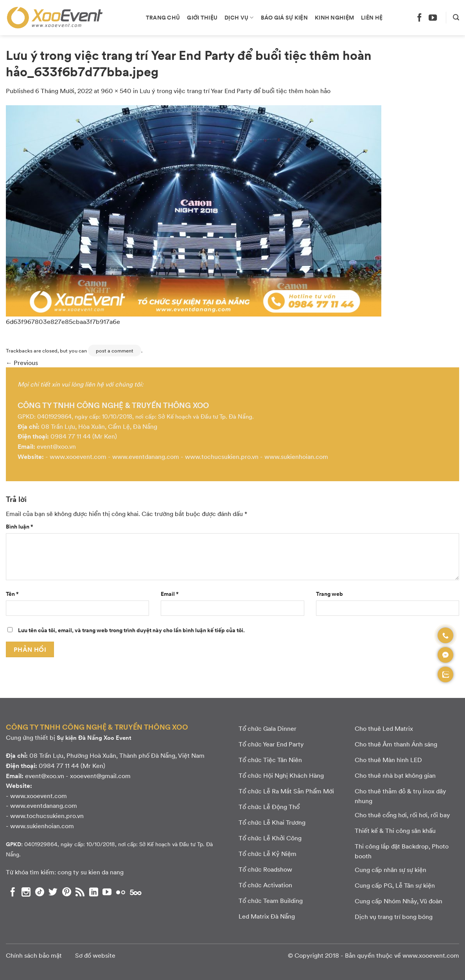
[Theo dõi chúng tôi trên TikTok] (40, 892)
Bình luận (20, 526)
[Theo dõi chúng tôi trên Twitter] (53, 892)
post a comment (115, 351)
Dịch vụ (239, 17)
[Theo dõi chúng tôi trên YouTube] (433, 17)
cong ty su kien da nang (91, 872)
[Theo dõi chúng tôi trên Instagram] (26, 892)
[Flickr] (121, 892)
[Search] (456, 17)
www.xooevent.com (78, 456)
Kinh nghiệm (334, 17)
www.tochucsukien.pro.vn (222, 456)
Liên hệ (372, 17)
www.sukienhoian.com (296, 456)
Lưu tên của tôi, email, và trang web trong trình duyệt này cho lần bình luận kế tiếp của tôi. (131, 630)
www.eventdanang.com (146, 456)
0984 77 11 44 (71, 436)
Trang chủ (163, 17)
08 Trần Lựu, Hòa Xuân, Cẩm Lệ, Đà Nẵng (99, 426)
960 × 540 (116, 91)
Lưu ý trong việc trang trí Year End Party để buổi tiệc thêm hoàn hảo (235, 91)
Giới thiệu (202, 17)
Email (170, 593)
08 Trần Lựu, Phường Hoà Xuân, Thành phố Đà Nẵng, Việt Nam (117, 755)
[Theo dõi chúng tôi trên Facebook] (419, 17)
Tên (12, 593)
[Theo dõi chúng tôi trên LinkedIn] (94, 892)
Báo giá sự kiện (284, 17)
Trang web (329, 593)
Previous (22, 362)
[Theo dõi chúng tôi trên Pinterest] (67, 892)
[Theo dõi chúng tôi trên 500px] (136, 892)
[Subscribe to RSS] (80, 892)
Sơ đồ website (95, 955)
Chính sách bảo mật (34, 955)
